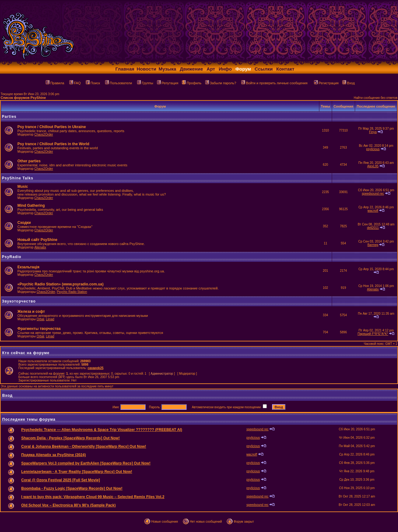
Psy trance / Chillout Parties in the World (53, 144)
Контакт (285, 69)
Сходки (24, 223)
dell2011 (373, 228)
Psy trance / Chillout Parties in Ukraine (52, 127)
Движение (191, 69)
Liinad (50, 319)
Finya (373, 132)
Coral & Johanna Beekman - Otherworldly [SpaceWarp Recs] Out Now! (84, 446)
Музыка (167, 69)
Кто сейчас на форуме (26, 353)
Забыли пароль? (221, 83)
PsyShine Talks (18, 178)
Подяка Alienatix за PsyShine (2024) (53, 455)
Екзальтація (28, 267)
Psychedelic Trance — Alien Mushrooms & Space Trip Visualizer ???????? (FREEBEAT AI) (102, 430)
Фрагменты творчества (39, 329)
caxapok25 (96, 368)
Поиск (93, 83)
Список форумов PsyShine (23, 98)
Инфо (225, 69)
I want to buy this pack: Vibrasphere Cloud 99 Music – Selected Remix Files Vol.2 (93, 497)
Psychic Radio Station (72, 292)
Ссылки (264, 69)
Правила (55, 83)
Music (23, 187)
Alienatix (40, 247)
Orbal (40, 319)
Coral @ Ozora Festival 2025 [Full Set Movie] (60, 480)
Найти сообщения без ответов (376, 98)
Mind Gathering (31, 206)
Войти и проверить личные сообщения (274, 83)
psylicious (373, 149)
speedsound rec (373, 194)
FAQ (75, 83)
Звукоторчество (19, 301)
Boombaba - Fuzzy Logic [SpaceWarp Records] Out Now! (72, 488)
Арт (211, 69)
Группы (145, 83)
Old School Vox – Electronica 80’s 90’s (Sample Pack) (68, 505)
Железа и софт (31, 312)
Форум (243, 69)
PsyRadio (12, 257)
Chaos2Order (44, 134)
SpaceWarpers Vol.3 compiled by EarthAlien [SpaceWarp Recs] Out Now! (86, 463)
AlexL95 (373, 166)
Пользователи (119, 83)
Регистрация (326, 83)
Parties (9, 117)
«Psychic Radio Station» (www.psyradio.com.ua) (60, 284)
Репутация (168, 83)
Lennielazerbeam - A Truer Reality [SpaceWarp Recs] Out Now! (77, 472)
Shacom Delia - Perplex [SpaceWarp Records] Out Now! (70, 438)
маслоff (373, 211)
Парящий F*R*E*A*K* (373, 334)
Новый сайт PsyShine (37, 240)
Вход (349, 83)
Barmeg (373, 245)
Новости (147, 69)
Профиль (192, 83)
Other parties (29, 161)
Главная (125, 69)
